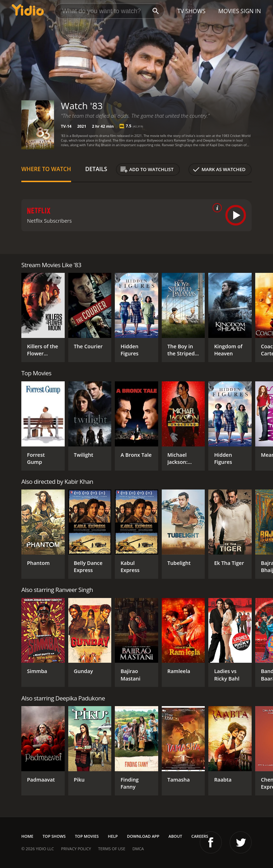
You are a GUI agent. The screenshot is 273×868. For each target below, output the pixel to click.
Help (113, 836)
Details (96, 169)
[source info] (216, 208)
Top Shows (54, 836)
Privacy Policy (76, 849)
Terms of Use (112, 849)
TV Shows (191, 11)
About (175, 836)
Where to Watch (46, 169)
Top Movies (87, 836)
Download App (143, 836)
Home (27, 836)
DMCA (138, 849)
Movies (229, 11)
